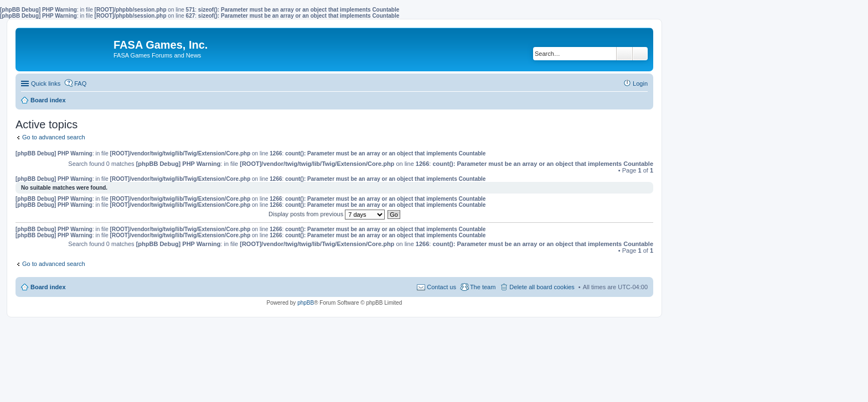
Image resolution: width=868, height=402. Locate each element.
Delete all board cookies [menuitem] (542, 287)
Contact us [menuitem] (441, 287)
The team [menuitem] (483, 287)
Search (624, 54)
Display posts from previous (327, 214)
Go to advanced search (54, 137)
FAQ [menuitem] (80, 83)
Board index (48, 287)
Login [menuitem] (640, 83)
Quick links (46, 83)
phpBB (306, 303)
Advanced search (640, 54)
